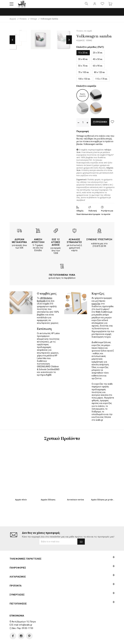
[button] (12, 5)
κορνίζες (96, 306)
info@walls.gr (26, 615)
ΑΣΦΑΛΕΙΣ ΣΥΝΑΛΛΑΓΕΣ (74, 243)
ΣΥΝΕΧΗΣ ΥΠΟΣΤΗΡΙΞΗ (99, 242)
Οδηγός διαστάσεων (82, 215)
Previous (12, 42)
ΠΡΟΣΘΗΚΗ (103, 125)
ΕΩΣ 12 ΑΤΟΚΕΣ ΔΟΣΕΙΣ (56, 245)
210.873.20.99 (99, 249)
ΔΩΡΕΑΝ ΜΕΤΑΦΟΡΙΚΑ (19, 243)
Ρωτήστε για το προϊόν (107, 215)
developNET (87, 640)
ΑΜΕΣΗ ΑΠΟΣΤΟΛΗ (38, 243)
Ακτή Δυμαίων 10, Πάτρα (24, 612)
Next (69, 42)
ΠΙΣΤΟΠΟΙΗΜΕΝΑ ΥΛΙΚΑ (62, 277)
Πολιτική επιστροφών (94, 215)
